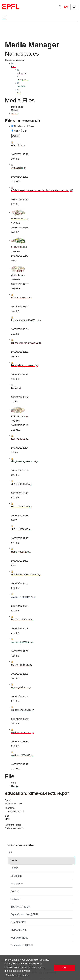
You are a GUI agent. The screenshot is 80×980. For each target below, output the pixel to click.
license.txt (16, 388)
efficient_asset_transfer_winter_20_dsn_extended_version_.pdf (42, 190)
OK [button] (65, 968)
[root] (14, 67)
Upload (15, 110)
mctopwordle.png (20, 416)
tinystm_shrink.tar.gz (21, 687)
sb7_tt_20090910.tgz (21, 529)
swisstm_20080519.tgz (22, 620)
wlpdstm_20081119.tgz (22, 733)
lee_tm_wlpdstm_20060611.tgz (26, 343)
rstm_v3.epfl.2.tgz (20, 439)
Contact (15, 891)
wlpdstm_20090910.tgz (22, 755)
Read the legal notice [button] (17, 975)
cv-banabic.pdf (18, 168)
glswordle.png (18, 275)
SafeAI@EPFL (19, 922)
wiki (19, 93)
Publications (17, 884)
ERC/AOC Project (20, 907)
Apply (15, 136)
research (22, 86)
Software (15, 899)
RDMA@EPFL (18, 930)
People (14, 868)
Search (15, 113)
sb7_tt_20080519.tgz (21, 484)
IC (4, 17)
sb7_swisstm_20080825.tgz (25, 461)
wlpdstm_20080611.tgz (22, 710)
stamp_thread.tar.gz (21, 552)
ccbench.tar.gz (18, 145)
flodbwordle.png (19, 247)
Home (14, 860)
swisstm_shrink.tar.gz (22, 665)
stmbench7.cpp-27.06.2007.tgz (26, 574)
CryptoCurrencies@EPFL (25, 914)
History (15, 786)
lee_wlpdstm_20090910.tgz (24, 365)
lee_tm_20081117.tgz (22, 298)
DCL (10, 853)
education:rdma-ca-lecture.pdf (37, 793)
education (22, 73)
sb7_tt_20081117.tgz (21, 507)
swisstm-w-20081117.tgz (23, 597)
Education (16, 876)
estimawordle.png (20, 219)
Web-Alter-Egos (19, 938)
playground (23, 80)
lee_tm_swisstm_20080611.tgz (26, 320)
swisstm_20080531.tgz (22, 642)
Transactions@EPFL (22, 945)
